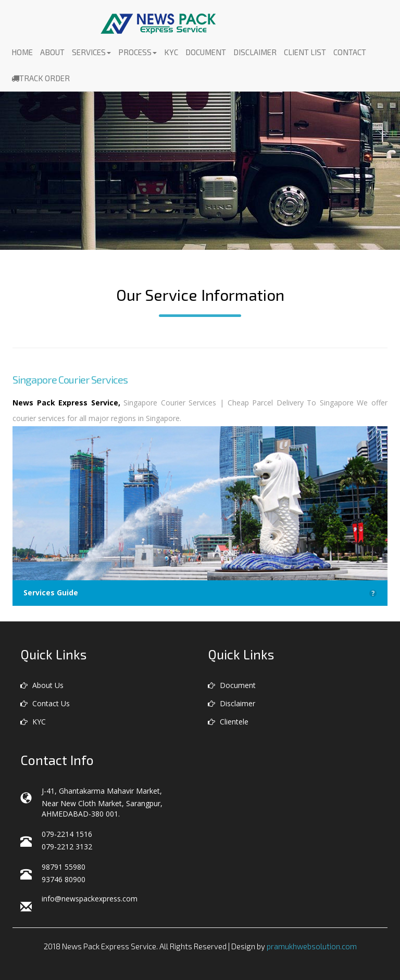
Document (206, 52)
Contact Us (45, 703)
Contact (350, 52)
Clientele (228, 722)
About (52, 52)
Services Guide (200, 593)
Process (137, 52)
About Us (42, 685)
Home (22, 52)
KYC (171, 52)
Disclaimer (255, 52)
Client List (305, 52)
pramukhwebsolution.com (312, 946)
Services (91, 52)
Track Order (41, 78)
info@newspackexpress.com (90, 899)
